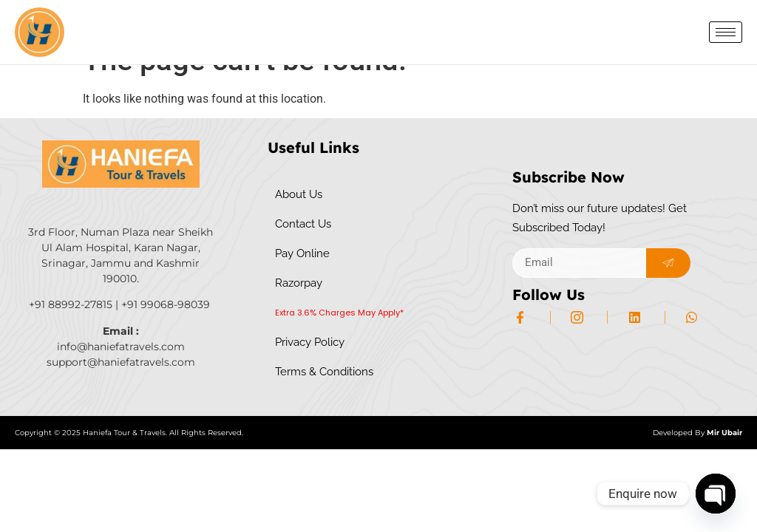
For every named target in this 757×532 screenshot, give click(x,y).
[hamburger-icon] (726, 32)
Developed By (697, 461)
